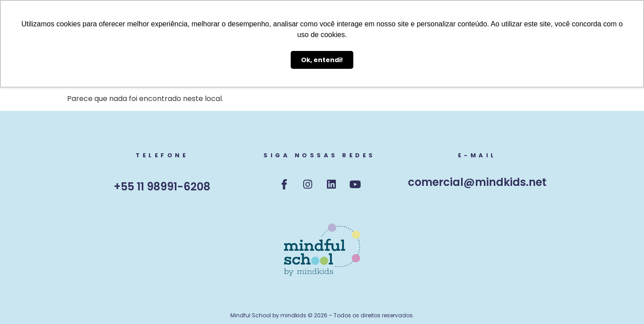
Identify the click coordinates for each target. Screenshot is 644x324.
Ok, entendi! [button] (322, 60)
